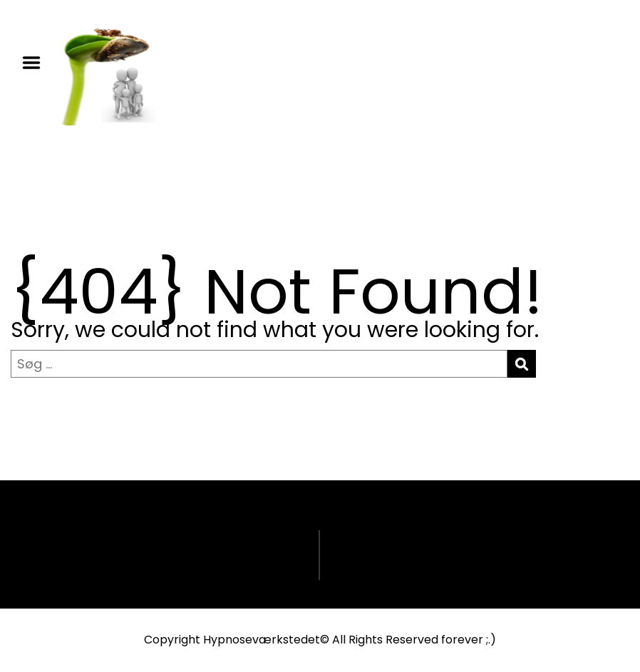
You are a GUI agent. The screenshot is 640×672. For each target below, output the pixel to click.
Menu (36, 63)
